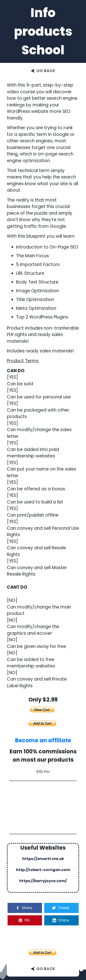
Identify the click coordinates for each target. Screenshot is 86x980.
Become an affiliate (43, 740)
